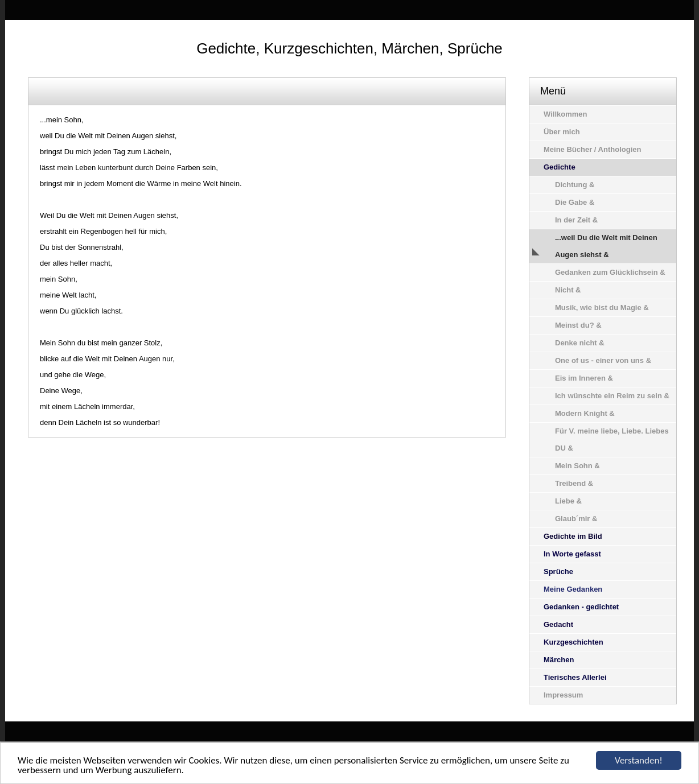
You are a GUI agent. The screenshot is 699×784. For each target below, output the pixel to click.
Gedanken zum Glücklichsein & (610, 272)
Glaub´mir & (576, 519)
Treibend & (574, 483)
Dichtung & (575, 185)
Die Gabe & (575, 202)
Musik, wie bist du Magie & (602, 308)
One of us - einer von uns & (603, 360)
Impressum (563, 695)
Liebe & (568, 501)
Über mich (562, 132)
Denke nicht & (580, 343)
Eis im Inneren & (584, 378)
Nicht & (568, 290)
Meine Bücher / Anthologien (592, 149)
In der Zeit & (576, 220)
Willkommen (565, 114)
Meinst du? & (578, 325)
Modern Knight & (585, 413)
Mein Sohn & (577, 466)
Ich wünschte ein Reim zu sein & (612, 396)
